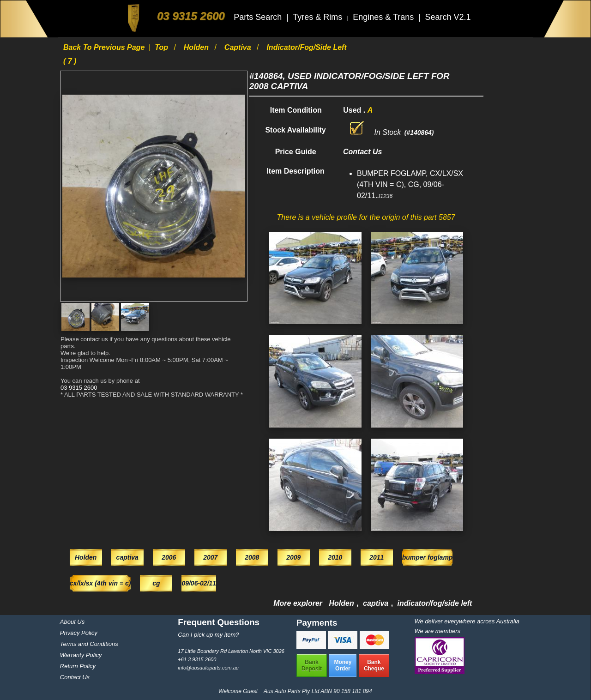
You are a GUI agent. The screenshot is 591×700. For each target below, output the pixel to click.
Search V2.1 (448, 17)
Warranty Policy (81, 655)
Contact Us (75, 677)
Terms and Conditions (89, 644)
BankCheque (374, 665)
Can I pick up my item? (208, 635)
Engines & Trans (384, 17)
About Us (72, 622)
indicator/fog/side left (435, 603)
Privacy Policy (79, 633)
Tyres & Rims (319, 17)
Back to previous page (105, 47)
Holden (197, 47)
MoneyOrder (343, 665)
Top (162, 47)
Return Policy (78, 666)
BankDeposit (312, 665)
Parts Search (259, 17)
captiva (239, 47)
